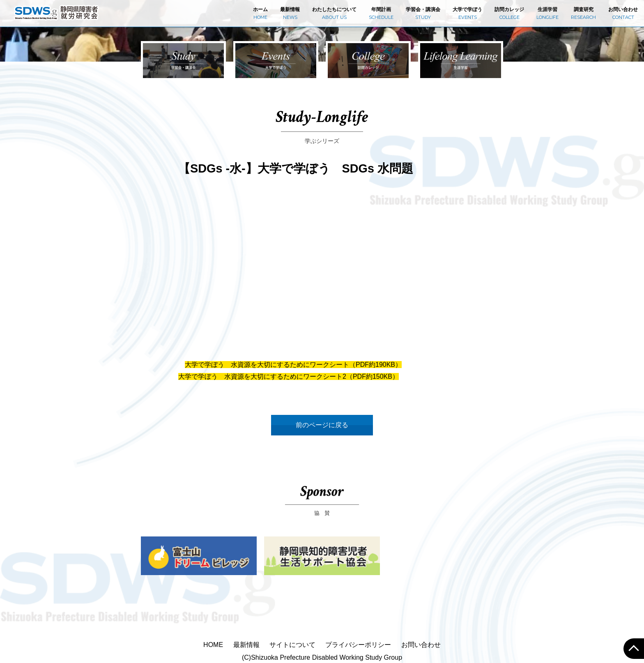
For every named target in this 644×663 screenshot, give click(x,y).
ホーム (260, 13)
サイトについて (292, 645)
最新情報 (290, 13)
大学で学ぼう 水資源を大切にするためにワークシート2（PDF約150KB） (289, 376)
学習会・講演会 (423, 13)
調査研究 (583, 13)
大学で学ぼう (467, 13)
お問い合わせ (623, 13)
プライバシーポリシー (358, 645)
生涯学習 (547, 13)
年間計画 (381, 13)
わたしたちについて (334, 13)
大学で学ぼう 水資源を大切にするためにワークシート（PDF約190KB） (293, 365)
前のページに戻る (322, 425)
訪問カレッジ (509, 13)
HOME (213, 645)
